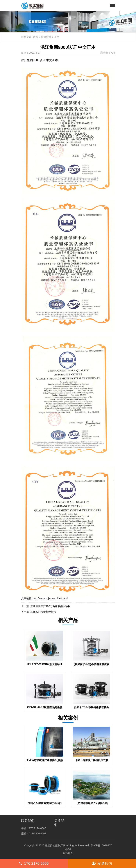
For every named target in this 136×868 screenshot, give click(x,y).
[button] (112, 6)
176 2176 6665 (34, 863)
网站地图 (68, 853)
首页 (35, 37)
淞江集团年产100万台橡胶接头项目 (50, 606)
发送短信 (102, 863)
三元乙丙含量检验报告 (43, 612)
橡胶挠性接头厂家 (55, 845)
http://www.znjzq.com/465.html (50, 598)
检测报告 (46, 37)
